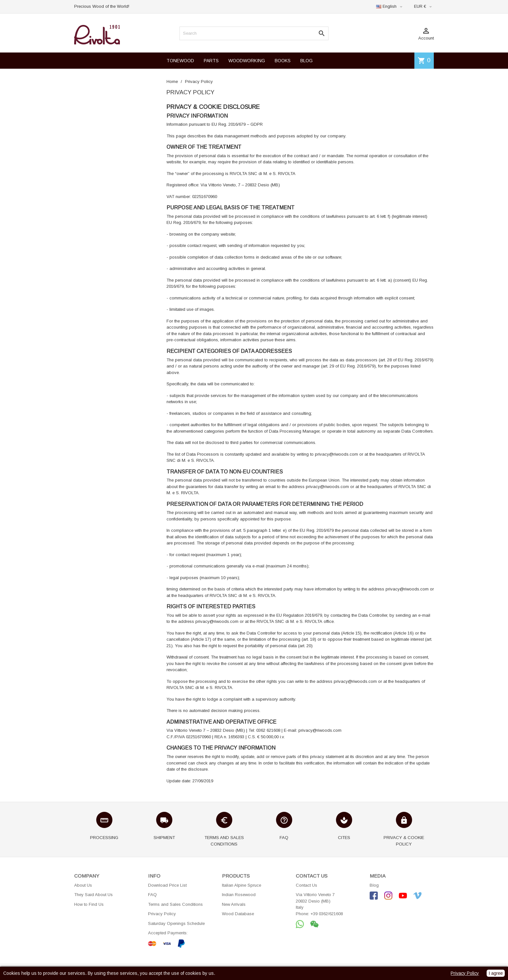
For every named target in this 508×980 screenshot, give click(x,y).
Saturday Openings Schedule (176, 923)
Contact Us (306, 885)
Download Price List (167, 885)
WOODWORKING (247, 61)
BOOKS (283, 61)
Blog (374, 885)
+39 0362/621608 (327, 914)
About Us (83, 885)
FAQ (152, 895)
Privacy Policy (162, 914)
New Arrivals (234, 904)
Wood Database (238, 914)
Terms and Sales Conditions (175, 904)
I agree (496, 973)
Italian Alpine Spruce (242, 885)
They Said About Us (93, 895)
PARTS (211, 61)
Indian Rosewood (239, 895)
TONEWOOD (180, 61)
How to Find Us (89, 904)
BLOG (306, 61)
